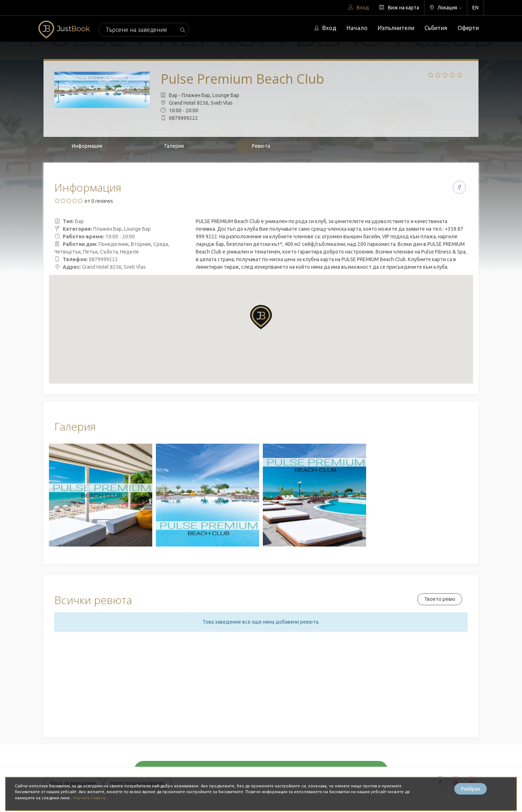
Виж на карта (399, 8)
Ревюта (261, 146)
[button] (261, 317)
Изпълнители (396, 28)
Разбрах (471, 789)
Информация (87, 146)
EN (475, 8)
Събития (436, 28)
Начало (357, 28)
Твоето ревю (440, 599)
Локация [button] (446, 8)
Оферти (468, 28)
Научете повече (90, 798)
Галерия (174, 146)
